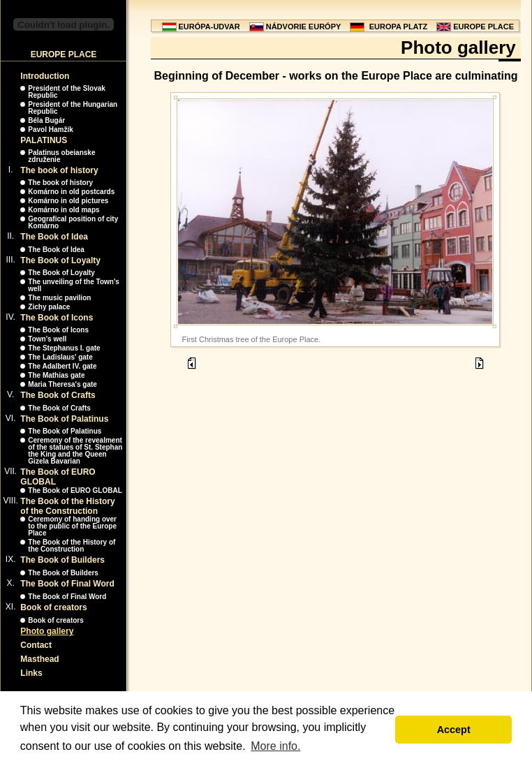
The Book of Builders (62, 560)
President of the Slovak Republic (67, 92)
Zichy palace (49, 307)
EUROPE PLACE (483, 27)
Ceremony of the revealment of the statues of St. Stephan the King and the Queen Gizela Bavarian (75, 451)
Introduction (45, 76)
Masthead (39, 659)
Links (31, 673)
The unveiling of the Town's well (74, 285)
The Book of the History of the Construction (67, 506)
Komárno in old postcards (71, 192)
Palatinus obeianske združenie (61, 156)
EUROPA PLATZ (399, 27)
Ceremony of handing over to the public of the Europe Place (72, 526)
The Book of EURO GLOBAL (75, 490)
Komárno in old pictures (68, 201)
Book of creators (53, 607)
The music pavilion (59, 298)
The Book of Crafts (58, 395)
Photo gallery (47, 631)
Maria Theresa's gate (62, 384)
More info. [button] (275, 746)
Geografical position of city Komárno (73, 222)
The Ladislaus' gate (60, 357)
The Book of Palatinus (64, 419)
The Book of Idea (54, 237)
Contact (36, 645)
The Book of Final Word (67, 584)
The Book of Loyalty (60, 260)
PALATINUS (44, 140)
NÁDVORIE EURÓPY (304, 27)
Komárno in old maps (64, 210)
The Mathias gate (56, 375)
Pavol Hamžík (50, 130)
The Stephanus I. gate (64, 348)
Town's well (47, 339)
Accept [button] (454, 730)
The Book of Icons (57, 318)
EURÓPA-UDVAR (209, 27)
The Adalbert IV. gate (62, 366)
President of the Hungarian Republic (73, 108)
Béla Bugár (46, 120)
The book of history (59, 170)
